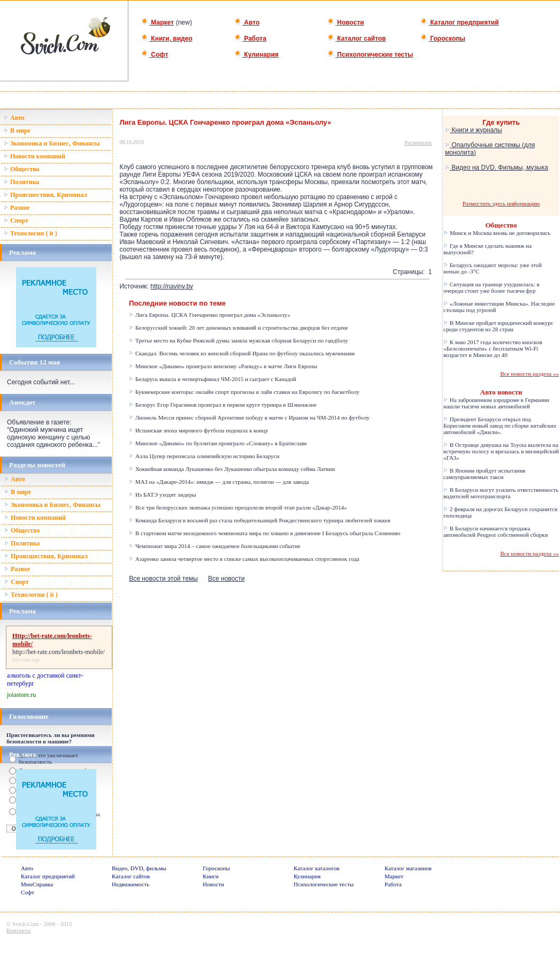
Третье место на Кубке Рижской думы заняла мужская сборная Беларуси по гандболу (239, 340)
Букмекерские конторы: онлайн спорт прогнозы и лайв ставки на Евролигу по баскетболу (244, 392)
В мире (17, 131)
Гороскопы (443, 39)
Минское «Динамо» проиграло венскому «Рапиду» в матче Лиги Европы (223, 366)
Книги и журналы (474, 130)
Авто (247, 22)
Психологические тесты (370, 55)
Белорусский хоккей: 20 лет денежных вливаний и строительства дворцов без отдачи (238, 328)
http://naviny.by (172, 286)
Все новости (226, 579)
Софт (155, 55)
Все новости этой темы (163, 579)
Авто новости (501, 392)
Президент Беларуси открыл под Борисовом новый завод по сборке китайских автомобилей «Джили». (500, 425)
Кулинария (256, 55)
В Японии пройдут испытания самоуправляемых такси (484, 474)
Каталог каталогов (317, 868)
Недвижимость (131, 884)
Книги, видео (167, 39)
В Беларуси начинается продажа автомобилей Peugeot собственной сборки (496, 531)
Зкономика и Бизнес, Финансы (52, 143)
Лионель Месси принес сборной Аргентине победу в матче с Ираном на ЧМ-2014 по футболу (249, 417)
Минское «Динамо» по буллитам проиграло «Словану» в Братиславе (218, 443)
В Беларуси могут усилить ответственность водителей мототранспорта (501, 493)
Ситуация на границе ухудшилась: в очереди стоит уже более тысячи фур (492, 287)
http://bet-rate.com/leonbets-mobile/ (59, 652)
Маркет (158, 22)
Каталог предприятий (460, 22)
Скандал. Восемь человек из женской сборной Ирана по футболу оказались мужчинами (242, 353)
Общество (22, 169)
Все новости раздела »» (530, 374)
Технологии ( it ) (30, 233)
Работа (250, 39)
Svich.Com (25, 924)
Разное (17, 208)
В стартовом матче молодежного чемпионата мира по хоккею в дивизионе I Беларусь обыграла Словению (264, 533)
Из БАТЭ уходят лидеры (162, 495)
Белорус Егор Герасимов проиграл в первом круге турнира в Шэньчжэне (223, 405)
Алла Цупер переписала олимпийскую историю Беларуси (204, 456)
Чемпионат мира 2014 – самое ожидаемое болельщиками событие (214, 546)
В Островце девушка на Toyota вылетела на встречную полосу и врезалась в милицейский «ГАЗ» (501, 451)
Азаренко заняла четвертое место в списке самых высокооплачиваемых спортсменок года (244, 559)
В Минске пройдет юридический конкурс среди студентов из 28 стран (498, 326)
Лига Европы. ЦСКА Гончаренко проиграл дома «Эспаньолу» (210, 315)
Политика (21, 182)
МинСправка (37, 884)
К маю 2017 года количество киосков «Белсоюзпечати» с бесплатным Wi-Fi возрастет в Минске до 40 (493, 348)
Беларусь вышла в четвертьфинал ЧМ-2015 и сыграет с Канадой (213, 379)
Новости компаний (34, 156)
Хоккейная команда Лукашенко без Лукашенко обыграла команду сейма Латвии (232, 469)
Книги (211, 876)
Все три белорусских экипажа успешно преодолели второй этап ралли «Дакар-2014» (238, 507)
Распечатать (419, 143)
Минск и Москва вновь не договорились (497, 233)
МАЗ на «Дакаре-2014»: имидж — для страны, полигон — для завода (219, 482)
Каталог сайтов (356, 39)
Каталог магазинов (408, 868)
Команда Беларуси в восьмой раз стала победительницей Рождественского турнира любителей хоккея (259, 520)
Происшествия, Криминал (45, 195)
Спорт (16, 221)
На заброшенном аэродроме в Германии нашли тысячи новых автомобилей (496, 403)
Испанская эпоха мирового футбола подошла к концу (198, 430)
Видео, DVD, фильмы (139, 868)
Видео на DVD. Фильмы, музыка (497, 168)
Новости (346, 22)
